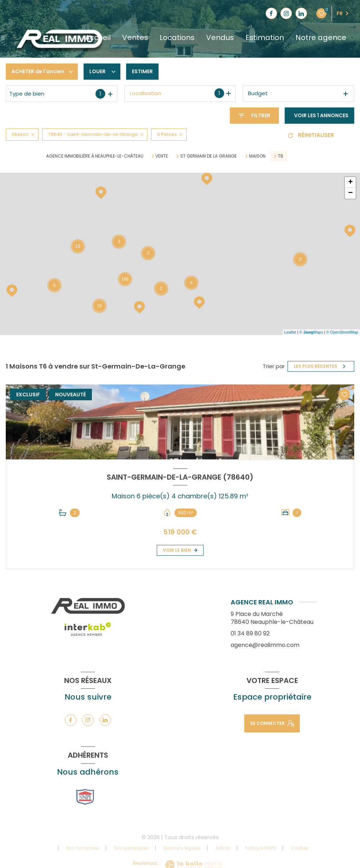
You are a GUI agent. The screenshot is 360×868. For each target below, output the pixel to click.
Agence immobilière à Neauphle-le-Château (95, 156)
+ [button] (350, 182)
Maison (257, 156)
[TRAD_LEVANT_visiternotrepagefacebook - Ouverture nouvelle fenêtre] (271, 13)
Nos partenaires (132, 848)
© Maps (311, 332)
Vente (162, 156)
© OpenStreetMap (342, 332)
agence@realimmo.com (265, 645)
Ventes (135, 38)
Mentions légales (182, 848)
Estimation (265, 38)
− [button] (350, 193)
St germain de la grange (208, 156)
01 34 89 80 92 (250, 633)
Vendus (220, 38)
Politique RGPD (261, 848)
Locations (177, 38)
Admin (223, 848)
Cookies (300, 848)
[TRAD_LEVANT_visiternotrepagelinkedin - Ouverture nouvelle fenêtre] (301, 13)
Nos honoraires (83, 848)
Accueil (98, 38)
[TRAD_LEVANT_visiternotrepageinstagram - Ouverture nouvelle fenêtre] (286, 13)
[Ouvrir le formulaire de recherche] (254, 116)
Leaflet (290, 332)
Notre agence (321, 38)
